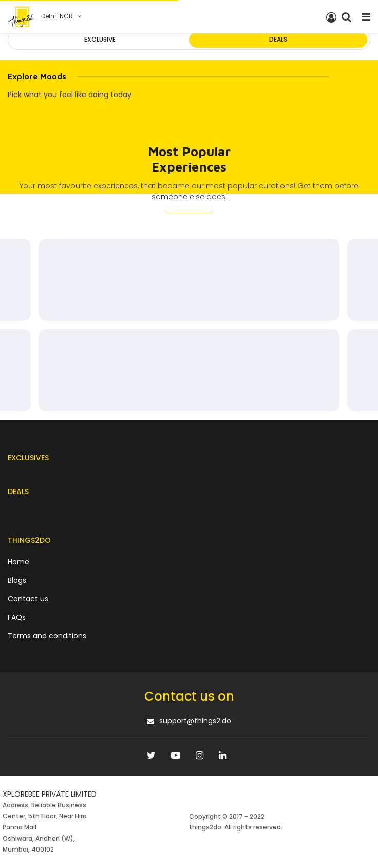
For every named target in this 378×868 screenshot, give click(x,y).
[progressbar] (189, 280)
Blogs (17, 580)
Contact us (28, 599)
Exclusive (100, 39)
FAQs (17, 617)
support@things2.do (195, 721)
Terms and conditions (47, 636)
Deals (278, 39)
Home (18, 562)
